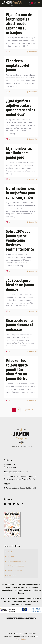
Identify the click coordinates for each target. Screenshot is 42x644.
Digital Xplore (21, 639)
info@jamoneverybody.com (17, 472)
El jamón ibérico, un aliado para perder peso (19, 153)
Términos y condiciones (17, 561)
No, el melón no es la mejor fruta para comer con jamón (20, 193)
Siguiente (29, 410)
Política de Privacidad (16, 566)
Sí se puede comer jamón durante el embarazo (20, 325)
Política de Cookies (15, 571)
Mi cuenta (11, 557)
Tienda (10, 552)
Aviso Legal (12, 575)
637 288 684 (11, 467)
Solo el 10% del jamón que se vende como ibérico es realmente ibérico (20, 240)
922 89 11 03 (11, 465)
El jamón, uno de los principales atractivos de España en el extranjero (19, 24)
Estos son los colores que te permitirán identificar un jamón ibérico (17, 369)
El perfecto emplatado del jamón (18, 65)
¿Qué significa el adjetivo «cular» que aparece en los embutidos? (20, 108)
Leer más (33, 52)
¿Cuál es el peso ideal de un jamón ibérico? (20, 285)
